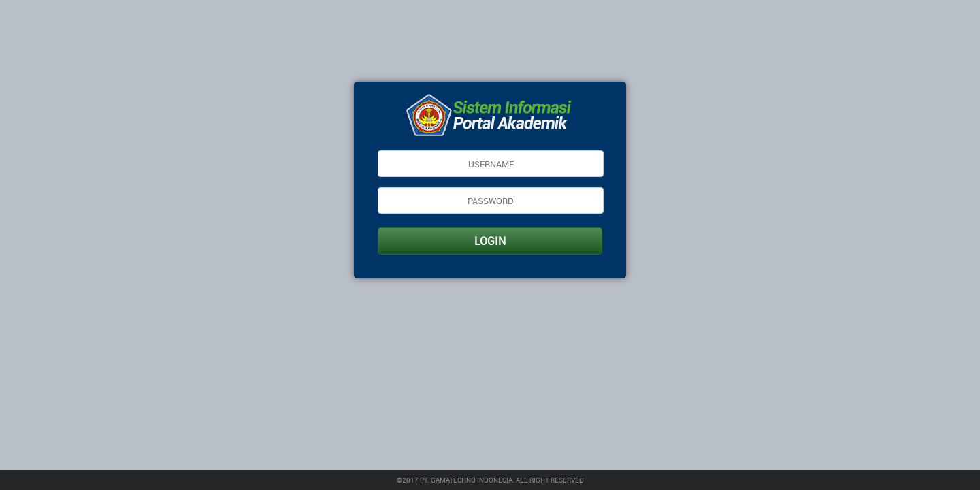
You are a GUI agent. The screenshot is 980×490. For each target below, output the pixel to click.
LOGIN (490, 241)
